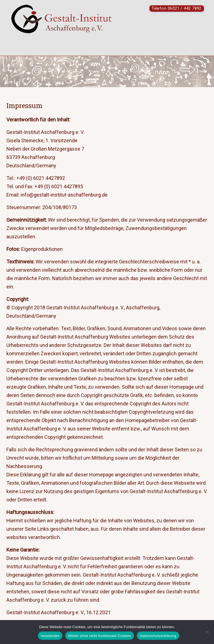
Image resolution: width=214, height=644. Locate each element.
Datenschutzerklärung (158, 636)
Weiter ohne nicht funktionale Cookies (100, 636)
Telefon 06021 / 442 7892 (177, 8)
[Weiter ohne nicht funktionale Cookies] (207, 632)
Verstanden (50, 636)
